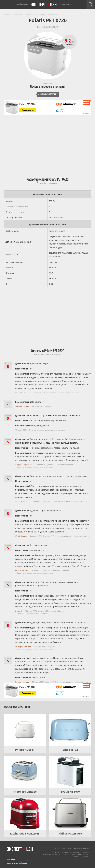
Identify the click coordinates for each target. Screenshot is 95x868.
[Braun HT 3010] (70, 772)
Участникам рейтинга (17, 863)
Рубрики (66, 4)
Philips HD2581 (25, 750)
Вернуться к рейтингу (47, 94)
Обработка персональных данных (75, 854)
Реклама (11, 859)
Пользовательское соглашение (67, 852)
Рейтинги (22, 4)
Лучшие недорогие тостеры (48, 87)
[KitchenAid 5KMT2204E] (25, 814)
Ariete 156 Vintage (25, 792)
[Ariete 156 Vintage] (25, 772)
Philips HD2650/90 (70, 833)
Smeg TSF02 (70, 750)
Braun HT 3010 (70, 792)
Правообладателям (81, 856)
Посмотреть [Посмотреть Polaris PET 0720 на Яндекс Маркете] (28, 110)
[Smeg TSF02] (70, 730)
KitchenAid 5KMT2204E (25, 833)
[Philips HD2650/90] (70, 814)
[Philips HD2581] (25, 730)
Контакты (85, 848)
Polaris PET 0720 (27, 104)
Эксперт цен (44, 5)
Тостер (59, 111)
